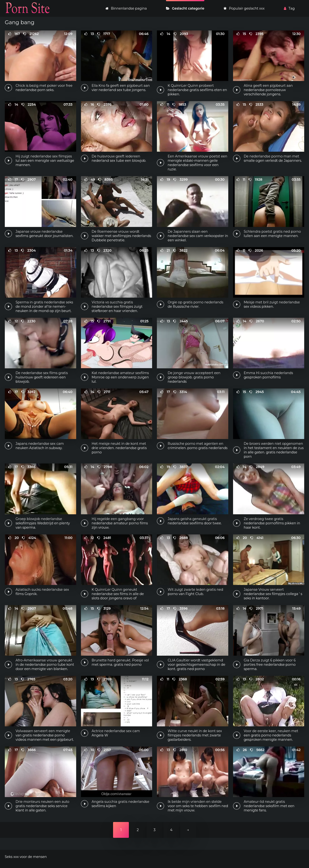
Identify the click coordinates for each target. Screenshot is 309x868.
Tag (289, 8)
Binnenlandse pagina (126, 8)
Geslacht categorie (185, 8)
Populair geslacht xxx (244, 8)
